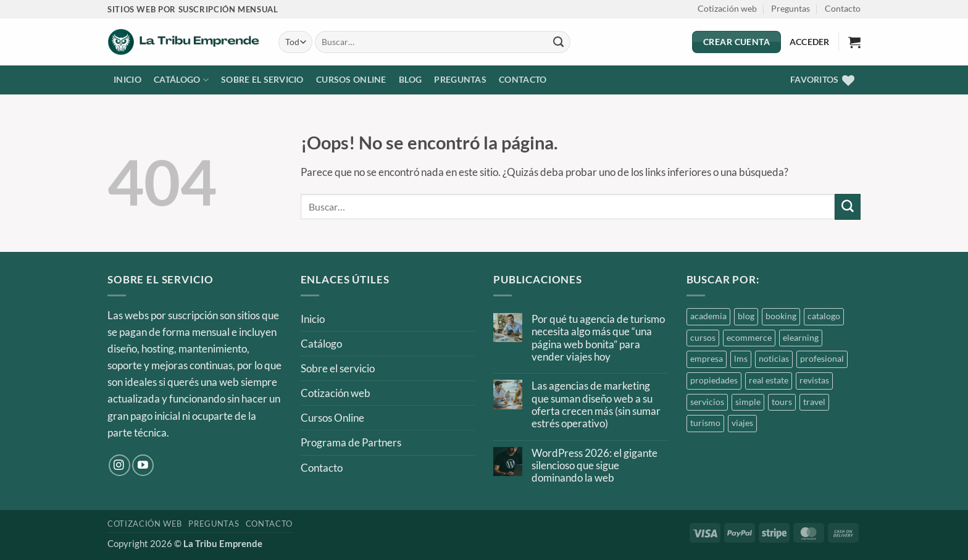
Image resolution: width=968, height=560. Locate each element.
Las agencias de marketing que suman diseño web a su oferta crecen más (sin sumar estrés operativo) (596, 405)
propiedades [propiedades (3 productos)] (714, 380)
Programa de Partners (351, 442)
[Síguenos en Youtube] (143, 465)
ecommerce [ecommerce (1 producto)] (749, 338)
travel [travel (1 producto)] (814, 402)
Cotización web (727, 9)
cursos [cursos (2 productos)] (703, 338)
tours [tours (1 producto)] (782, 402)
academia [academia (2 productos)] (708, 316)
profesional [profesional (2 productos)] (822, 359)
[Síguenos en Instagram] (119, 465)
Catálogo (181, 80)
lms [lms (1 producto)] (741, 359)
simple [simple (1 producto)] (748, 402)
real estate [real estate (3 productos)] (769, 380)
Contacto (843, 9)
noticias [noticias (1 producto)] (774, 359)
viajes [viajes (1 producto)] (742, 423)
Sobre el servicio (262, 80)
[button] (854, 42)
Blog (410, 80)
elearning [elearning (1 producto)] (801, 338)
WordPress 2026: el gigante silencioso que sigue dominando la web (595, 466)
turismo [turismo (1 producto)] (705, 423)
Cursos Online (351, 80)
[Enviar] (559, 42)
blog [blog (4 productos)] (746, 316)
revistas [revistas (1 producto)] (814, 380)
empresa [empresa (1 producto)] (707, 359)
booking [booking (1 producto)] (781, 316)
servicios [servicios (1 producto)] (707, 402)
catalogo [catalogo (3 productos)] (824, 316)
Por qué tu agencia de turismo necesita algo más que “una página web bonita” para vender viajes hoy (598, 338)
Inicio (127, 80)
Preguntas (791, 9)
